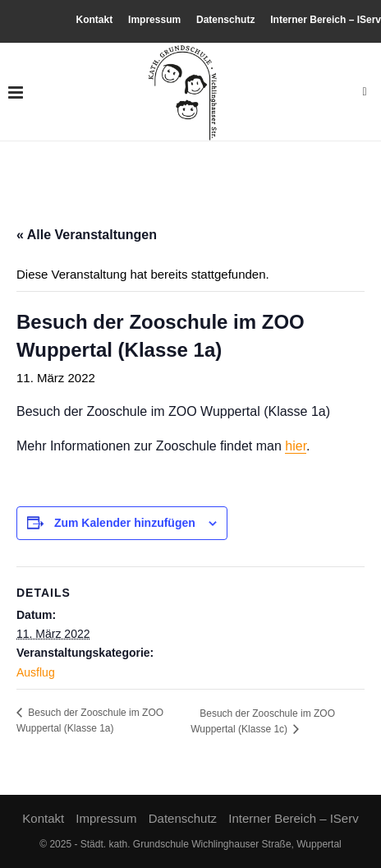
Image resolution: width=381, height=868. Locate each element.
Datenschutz (225, 20)
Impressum (154, 20)
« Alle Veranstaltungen (87, 235)
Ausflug (36, 672)
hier (296, 446)
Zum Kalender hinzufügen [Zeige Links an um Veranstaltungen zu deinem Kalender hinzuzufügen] (125, 523)
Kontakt (95, 20)
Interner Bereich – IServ (326, 20)
